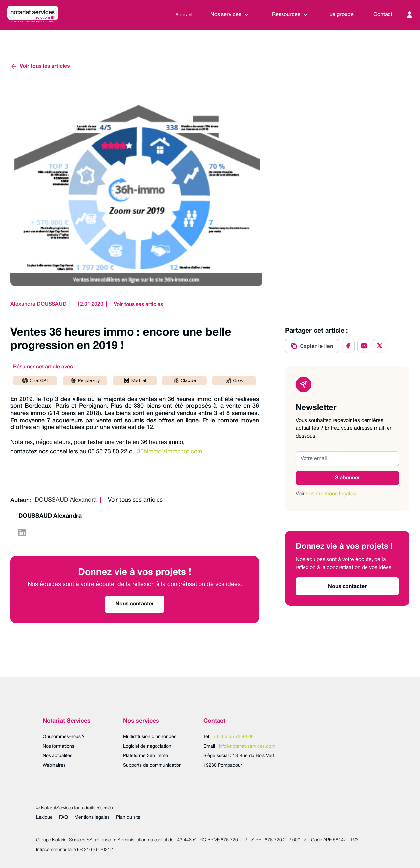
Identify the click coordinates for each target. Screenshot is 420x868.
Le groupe (342, 15)
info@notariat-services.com (247, 746)
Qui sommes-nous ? (64, 737)
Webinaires (54, 765)
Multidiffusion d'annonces (150, 737)
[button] (230, 15)
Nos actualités (57, 756)
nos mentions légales (331, 494)
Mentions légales (92, 818)
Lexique (44, 818)
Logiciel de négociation (147, 746)
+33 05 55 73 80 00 (233, 737)
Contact (383, 15)
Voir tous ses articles (138, 305)
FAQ (63, 818)
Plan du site (128, 818)
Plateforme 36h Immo (146, 756)
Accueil (184, 15)
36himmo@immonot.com (170, 452)
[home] (33, 15)
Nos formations (58, 746)
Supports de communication (152, 765)
